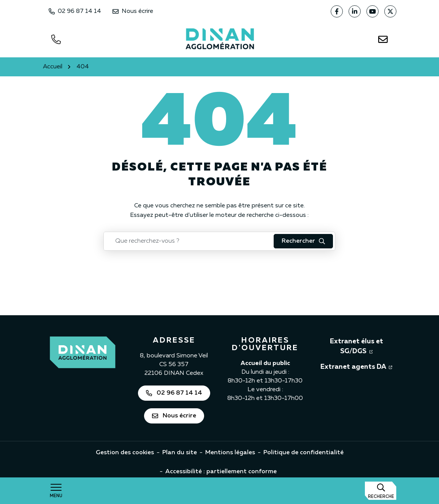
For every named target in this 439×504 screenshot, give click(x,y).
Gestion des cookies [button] (125, 453)
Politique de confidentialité (303, 453)
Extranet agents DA (356, 366)
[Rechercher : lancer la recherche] (303, 241)
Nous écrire (133, 11)
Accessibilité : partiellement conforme (221, 472)
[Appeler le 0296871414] (56, 39)
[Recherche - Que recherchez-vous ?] (189, 241)
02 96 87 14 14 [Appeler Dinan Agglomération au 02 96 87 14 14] (75, 11)
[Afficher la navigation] (56, 491)
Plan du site (180, 453)
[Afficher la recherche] (381, 491)
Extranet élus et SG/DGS (363, 346)
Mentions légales (230, 453)
